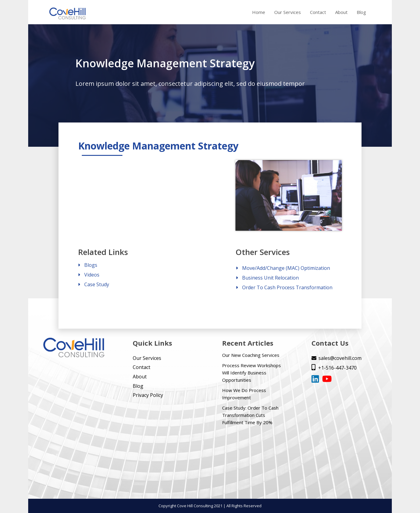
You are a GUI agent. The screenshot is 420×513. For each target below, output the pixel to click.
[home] (68, 14)
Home (259, 12)
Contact (318, 12)
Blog (361, 12)
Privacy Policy (148, 395)
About (341, 12)
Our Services (288, 12)
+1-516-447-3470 (334, 368)
